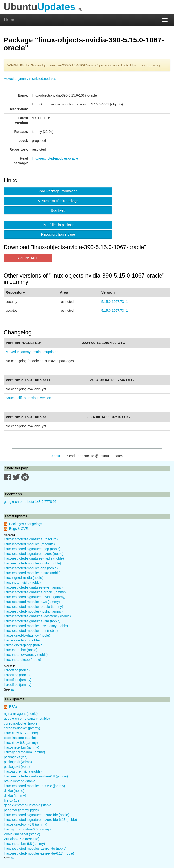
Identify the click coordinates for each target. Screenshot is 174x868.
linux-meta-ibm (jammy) (21, 747)
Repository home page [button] (58, 234)
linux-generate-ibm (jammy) (24, 752)
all (13, 689)
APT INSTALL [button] (28, 258)
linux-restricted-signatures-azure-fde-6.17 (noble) (40, 820)
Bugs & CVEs (19, 529)
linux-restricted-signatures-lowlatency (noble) (37, 616)
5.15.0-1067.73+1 (115, 302)
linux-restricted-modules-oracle (55, 158)
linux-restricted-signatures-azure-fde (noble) (37, 815)
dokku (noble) (14, 791)
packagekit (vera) (17, 767)
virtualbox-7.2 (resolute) (22, 839)
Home (10, 20)
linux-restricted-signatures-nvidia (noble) (34, 558)
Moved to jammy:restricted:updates (30, 79)
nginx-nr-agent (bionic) (21, 714)
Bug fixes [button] (58, 210)
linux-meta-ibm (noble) (21, 650)
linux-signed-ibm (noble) (22, 640)
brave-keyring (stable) (20, 781)
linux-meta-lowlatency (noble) (26, 655)
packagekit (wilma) (18, 762)
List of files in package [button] (58, 225)
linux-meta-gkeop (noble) (23, 660)
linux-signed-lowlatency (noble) (27, 635)
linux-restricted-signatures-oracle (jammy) (35, 592)
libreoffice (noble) (17, 670)
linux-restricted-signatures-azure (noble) (34, 554)
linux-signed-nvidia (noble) (23, 578)
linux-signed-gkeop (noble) (24, 645)
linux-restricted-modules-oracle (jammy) (33, 607)
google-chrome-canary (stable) (27, 719)
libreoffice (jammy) (18, 680)
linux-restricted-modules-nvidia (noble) (32, 563)
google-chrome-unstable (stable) (28, 805)
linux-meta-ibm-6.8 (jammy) (24, 844)
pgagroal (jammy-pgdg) (21, 810)
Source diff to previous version (28, 398)
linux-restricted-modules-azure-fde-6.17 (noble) (39, 853)
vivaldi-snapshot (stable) (22, 834)
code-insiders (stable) (20, 738)
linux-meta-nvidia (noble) (22, 583)
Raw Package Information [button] (58, 191)
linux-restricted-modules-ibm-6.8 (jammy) (34, 786)
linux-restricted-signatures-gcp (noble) (32, 549)
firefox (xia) (12, 800)
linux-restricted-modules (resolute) (29, 544)
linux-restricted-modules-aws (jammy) (32, 602)
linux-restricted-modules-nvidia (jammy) (33, 611)
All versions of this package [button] (58, 201)
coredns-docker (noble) (21, 723)
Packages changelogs (26, 524)
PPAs (13, 706)
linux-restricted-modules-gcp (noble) (31, 568)
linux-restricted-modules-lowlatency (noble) (36, 626)
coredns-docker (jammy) (22, 728)
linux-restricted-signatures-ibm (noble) (32, 621)
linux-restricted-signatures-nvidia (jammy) (35, 597)
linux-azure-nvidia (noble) (23, 771)
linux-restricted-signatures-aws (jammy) (33, 587)
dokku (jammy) (15, 796)
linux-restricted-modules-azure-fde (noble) (35, 849)
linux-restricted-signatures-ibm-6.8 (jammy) (36, 776)
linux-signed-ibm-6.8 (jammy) (26, 824)
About (56, 456)
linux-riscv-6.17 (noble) (21, 733)
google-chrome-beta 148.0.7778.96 (30, 502)
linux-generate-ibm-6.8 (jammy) (27, 829)
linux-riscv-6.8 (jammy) (21, 743)
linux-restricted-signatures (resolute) (31, 539)
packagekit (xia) (16, 757)
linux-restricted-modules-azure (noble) (32, 573)
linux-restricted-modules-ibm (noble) (31, 631)
